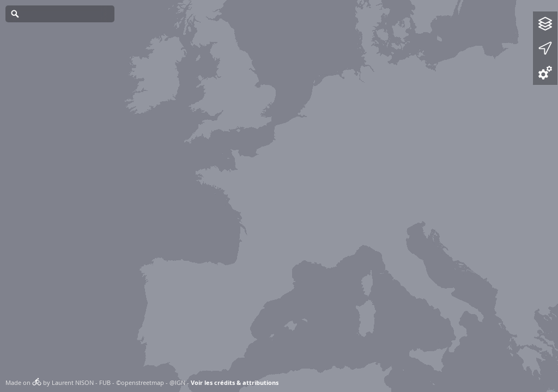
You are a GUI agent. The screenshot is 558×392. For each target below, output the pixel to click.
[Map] (279, 196)
